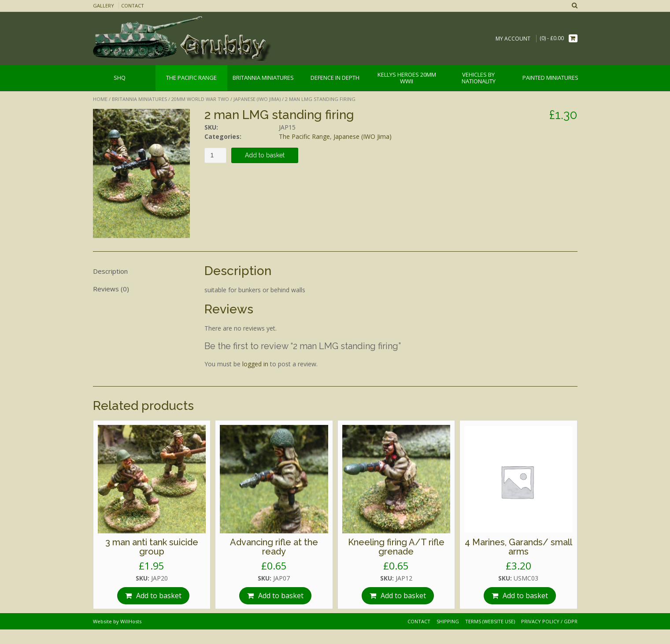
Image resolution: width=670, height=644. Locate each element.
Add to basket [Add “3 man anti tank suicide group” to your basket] (159, 596)
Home (100, 99)
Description (110, 271)
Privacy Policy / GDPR (549, 621)
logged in (255, 364)
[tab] (141, 272)
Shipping (448, 621)
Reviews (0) (111, 289)
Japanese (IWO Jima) (257, 99)
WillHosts (131, 621)
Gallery (104, 6)
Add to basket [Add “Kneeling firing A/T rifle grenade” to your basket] (403, 596)
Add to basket (265, 155)
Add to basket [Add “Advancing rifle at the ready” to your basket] (281, 596)
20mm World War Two (200, 99)
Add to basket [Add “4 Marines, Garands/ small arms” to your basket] (525, 596)
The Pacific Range (304, 136)
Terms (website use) (490, 621)
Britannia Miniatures (139, 99)
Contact (133, 6)
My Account (513, 39)
